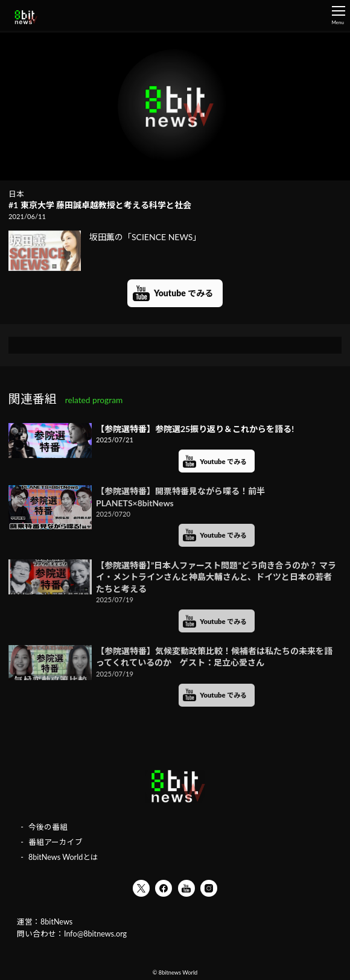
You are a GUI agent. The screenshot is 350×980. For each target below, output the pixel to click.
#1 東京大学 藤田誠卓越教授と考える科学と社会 (100, 205)
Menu (338, 16)
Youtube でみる (183, 293)
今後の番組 (48, 827)
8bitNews (56, 922)
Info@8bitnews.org (95, 934)
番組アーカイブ (56, 842)
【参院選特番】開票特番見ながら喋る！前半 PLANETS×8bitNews (180, 497)
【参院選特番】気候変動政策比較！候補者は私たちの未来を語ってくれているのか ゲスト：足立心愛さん (214, 657)
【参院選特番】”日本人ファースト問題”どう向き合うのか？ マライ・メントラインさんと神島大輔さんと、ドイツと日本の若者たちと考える (216, 577)
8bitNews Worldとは (63, 857)
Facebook (164, 888)
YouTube (186, 888)
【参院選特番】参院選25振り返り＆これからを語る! (195, 429)
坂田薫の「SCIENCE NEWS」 (105, 237)
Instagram (209, 888)
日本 (16, 194)
